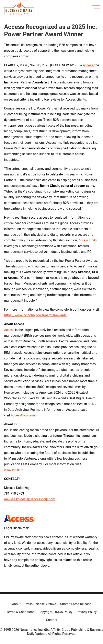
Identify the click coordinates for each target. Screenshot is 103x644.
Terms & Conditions (20, 612)
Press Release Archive (40, 604)
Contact (52, 620)
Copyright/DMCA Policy (55, 612)
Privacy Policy (87, 612)
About (16, 604)
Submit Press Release (76, 604)
